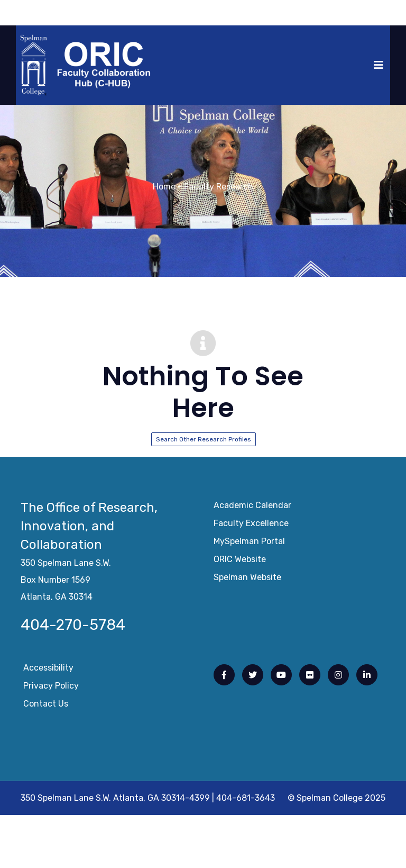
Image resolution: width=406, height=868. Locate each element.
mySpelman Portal (249, 544)
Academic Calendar (252, 508)
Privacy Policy (51, 689)
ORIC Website (240, 562)
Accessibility (48, 671)
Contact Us (46, 707)
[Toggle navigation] (379, 65)
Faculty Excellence (251, 526)
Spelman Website (247, 580)
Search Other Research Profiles (204, 439)
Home (164, 187)
